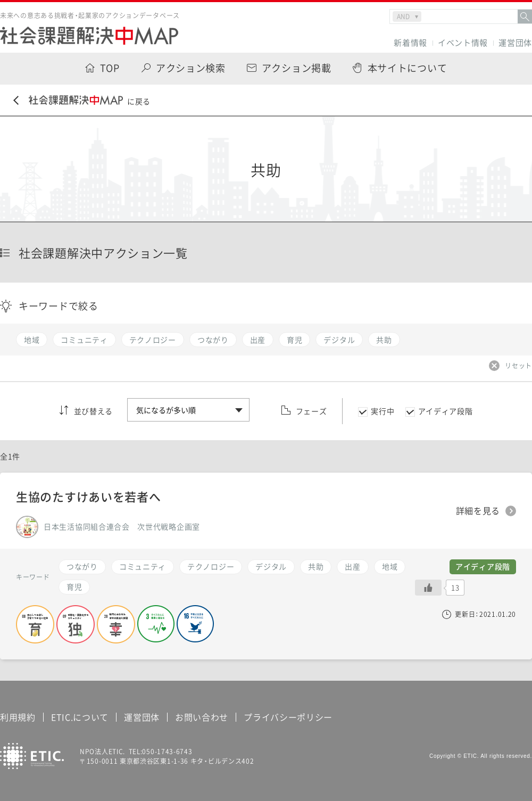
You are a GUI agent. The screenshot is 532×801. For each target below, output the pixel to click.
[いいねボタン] (428, 588)
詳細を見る (478, 511)
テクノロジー (211, 566)
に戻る (82, 101)
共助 (316, 566)
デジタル (271, 566)
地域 (390, 566)
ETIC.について (80, 717)
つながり (82, 566)
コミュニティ (143, 566)
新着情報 (410, 43)
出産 (352, 566)
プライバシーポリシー (288, 717)
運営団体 (515, 43)
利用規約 (18, 717)
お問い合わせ (202, 717)
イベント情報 (463, 43)
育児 (74, 587)
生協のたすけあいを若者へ (88, 496)
